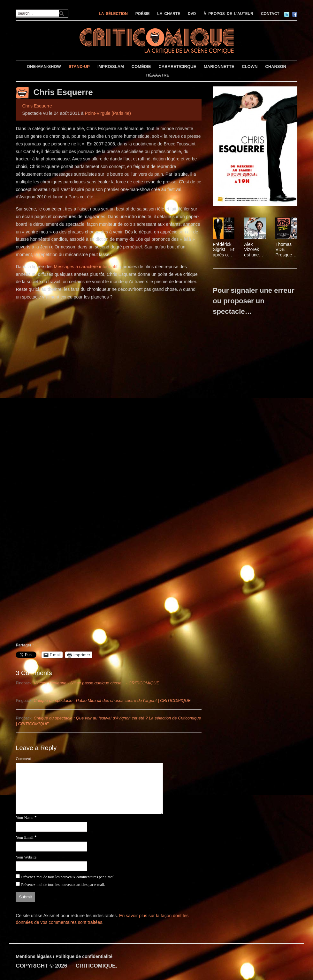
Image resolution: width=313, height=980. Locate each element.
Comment (23, 759)
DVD (192, 14)
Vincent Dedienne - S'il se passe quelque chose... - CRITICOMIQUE (96, 683)
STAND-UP (79, 66)
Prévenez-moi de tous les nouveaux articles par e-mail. (63, 885)
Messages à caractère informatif (85, 267)
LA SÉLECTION (113, 14)
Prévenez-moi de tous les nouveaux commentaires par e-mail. (68, 877)
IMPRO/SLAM (111, 66)
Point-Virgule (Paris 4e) (108, 113)
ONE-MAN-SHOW (44, 66)
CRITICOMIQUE (96, 966)
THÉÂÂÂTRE (156, 75)
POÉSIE (143, 14)
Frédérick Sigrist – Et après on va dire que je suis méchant (224, 250)
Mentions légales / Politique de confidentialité (64, 956)
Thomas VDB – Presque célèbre (284, 250)
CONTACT (270, 14)
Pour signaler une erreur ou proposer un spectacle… (254, 301)
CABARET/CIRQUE (177, 66)
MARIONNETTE (219, 66)
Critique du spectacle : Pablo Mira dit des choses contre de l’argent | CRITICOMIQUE (112, 700)
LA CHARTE (169, 14)
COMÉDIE (141, 66)
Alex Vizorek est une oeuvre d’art (251, 250)
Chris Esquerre (63, 92)
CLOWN (250, 66)
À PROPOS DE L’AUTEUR (228, 14)
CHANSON (276, 66)
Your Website (26, 857)
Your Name (24, 818)
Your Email (24, 837)
